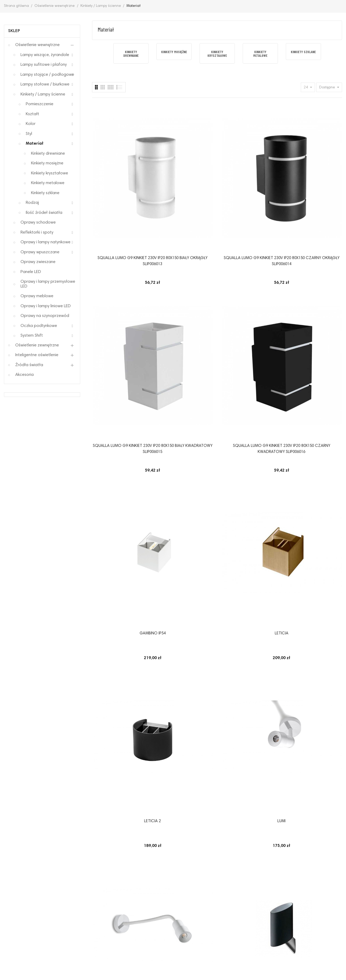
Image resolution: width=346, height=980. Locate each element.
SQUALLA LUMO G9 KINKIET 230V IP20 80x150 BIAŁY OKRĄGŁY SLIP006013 (120, 187)
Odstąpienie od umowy (140, 912)
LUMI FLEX (120, 403)
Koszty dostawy (264, 912)
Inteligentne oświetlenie (37, 355)
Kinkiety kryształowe (50, 173)
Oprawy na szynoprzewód (45, 316)
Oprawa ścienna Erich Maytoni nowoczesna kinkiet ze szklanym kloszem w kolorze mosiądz (314, 524)
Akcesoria (24, 375)
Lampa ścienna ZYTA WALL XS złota (314, 406)
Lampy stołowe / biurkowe (45, 84)
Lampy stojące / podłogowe (47, 75)
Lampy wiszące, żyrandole (45, 55)
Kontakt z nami (323, 912)
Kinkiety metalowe (48, 183)
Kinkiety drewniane (48, 154)
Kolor (31, 124)
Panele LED (31, 272)
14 (329, 789)
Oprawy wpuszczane (40, 252)
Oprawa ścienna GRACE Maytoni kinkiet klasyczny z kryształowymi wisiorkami (185, 634)
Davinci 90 (120, 736)
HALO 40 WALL (185, 736)
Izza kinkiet (249, 514)
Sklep (14, 31)
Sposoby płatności (187, 912)
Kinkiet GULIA (314, 736)
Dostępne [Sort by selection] (328, 88)
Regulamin (19, 912)
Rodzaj (32, 203)
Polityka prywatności (90, 912)
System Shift (32, 336)
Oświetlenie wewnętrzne (37, 45)
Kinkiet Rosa (185, 403)
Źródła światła (29, 365)
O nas (294, 912)
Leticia (185, 292)
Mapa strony (173, 920)
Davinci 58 (185, 514)
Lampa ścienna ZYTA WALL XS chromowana (249, 406)
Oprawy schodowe (38, 223)
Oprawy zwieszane (38, 262)
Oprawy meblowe (37, 296)
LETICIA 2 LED (120, 514)
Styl (29, 134)
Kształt (32, 114)
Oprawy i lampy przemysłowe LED (48, 284)
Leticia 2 (249, 292)
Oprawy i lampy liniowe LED (46, 306)
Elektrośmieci (227, 912)
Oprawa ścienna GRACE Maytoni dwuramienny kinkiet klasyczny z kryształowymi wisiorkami (120, 634)
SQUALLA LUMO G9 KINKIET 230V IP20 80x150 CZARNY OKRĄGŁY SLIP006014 (185, 187)
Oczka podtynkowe (39, 326)
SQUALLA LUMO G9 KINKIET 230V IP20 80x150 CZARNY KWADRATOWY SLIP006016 (314, 187)
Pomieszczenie (40, 104)
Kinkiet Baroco (249, 736)
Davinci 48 (314, 625)
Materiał (35, 144)
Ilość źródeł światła (44, 213)
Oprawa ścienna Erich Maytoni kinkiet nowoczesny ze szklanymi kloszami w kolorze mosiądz (249, 635)
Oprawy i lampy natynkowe (45, 242)
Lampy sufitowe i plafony (44, 65)
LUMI (314, 292)
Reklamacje (50, 912)
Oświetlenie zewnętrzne (37, 345)
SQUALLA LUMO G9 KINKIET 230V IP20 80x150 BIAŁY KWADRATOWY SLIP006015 (249, 187)
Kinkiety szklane (45, 193)
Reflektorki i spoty (37, 233)
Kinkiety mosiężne (47, 163)
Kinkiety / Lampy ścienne (43, 94)
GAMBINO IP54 (120, 292)
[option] (131, 54)
